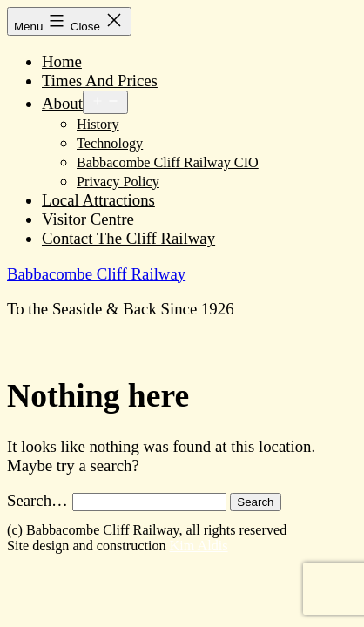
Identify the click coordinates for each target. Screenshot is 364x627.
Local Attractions (98, 200)
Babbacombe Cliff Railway (96, 274)
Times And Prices (100, 81)
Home (62, 61)
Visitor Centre (88, 219)
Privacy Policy (118, 182)
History (98, 125)
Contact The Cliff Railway (128, 238)
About (62, 103)
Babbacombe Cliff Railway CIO (168, 163)
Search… (37, 500)
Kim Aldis (199, 546)
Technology (110, 144)
